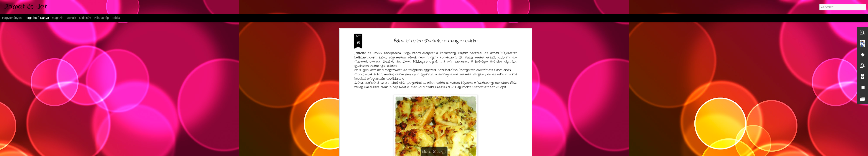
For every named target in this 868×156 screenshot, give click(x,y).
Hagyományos (12, 18)
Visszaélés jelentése (482, 153)
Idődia (116, 18)
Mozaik (71, 18)
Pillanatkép (101, 18)
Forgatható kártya (37, 18)
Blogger (465, 153)
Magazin (58, 18)
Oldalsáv (85, 18)
